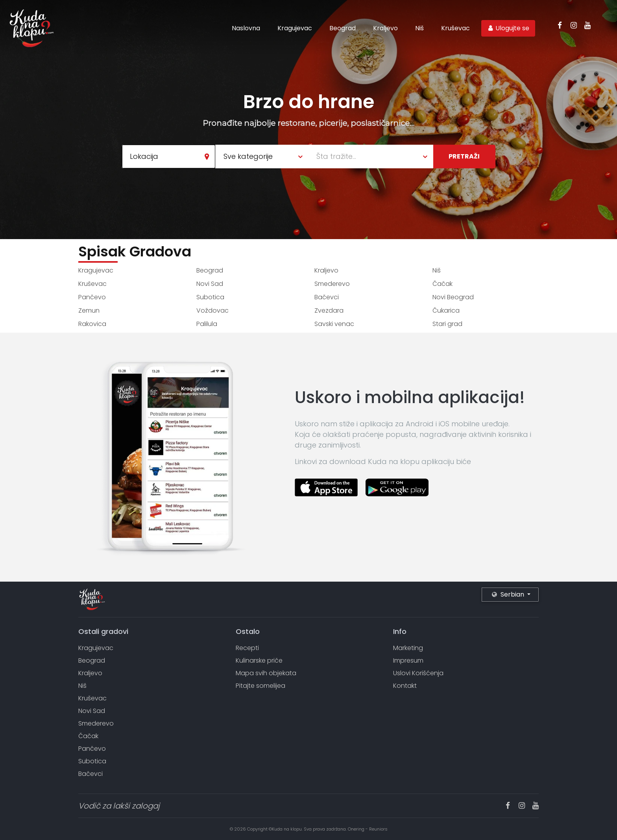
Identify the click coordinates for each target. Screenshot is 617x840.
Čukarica (446, 310)
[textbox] (375, 157)
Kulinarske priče (259, 660)
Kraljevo (385, 28)
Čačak (442, 284)
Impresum (408, 660)
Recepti (247, 648)
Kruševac (455, 28)
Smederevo (332, 284)
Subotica (210, 297)
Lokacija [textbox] (144, 156)
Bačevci (327, 297)
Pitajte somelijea (260, 686)
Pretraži (464, 156)
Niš (419, 28)
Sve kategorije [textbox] (248, 156)
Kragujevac (295, 28)
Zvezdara (329, 310)
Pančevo (92, 297)
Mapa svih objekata (266, 673)
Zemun (89, 310)
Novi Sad (210, 284)
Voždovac (212, 310)
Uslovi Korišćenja (418, 673)
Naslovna (246, 28)
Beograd (343, 28)
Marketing (408, 648)
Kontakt (405, 686)
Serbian (509, 594)
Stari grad (447, 324)
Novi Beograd (453, 297)
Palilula (207, 324)
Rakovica (92, 324)
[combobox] (169, 157)
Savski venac (334, 324)
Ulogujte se (508, 28)
